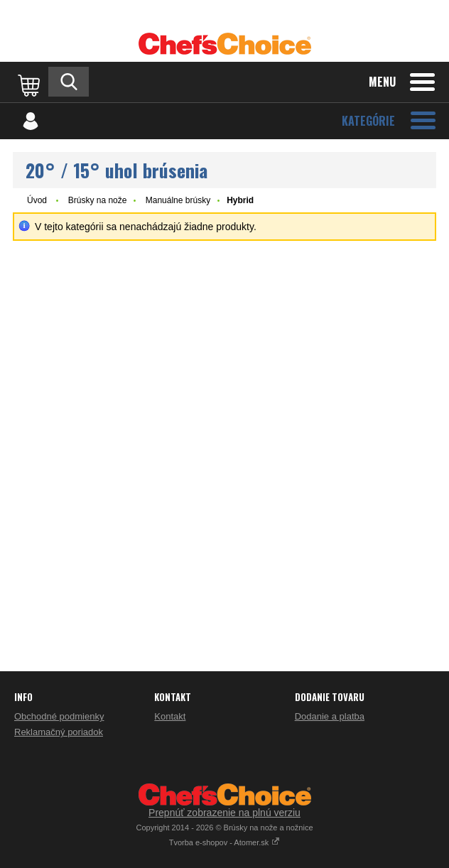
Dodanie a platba (330, 716)
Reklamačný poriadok (59, 732)
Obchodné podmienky (59, 716)
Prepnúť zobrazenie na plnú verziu (224, 813)
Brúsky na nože (98, 200)
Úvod (37, 200)
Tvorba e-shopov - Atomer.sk (225, 842)
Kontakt (170, 716)
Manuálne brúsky (178, 200)
